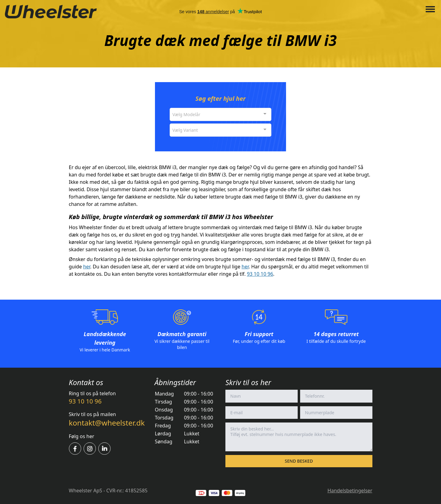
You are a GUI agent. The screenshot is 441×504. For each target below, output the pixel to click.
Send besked (299, 461)
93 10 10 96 (260, 274)
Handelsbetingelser (350, 491)
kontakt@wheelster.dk (107, 423)
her (87, 267)
